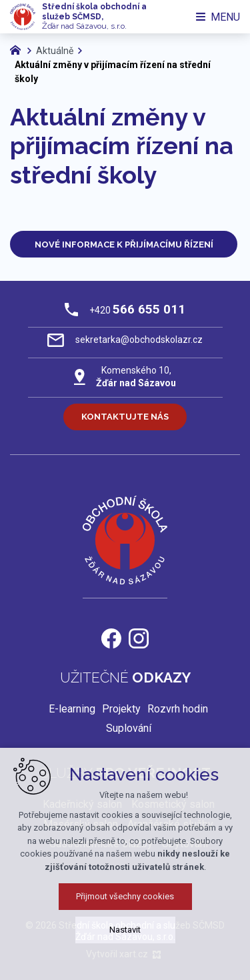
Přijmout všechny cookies (125, 908)
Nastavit (125, 941)
